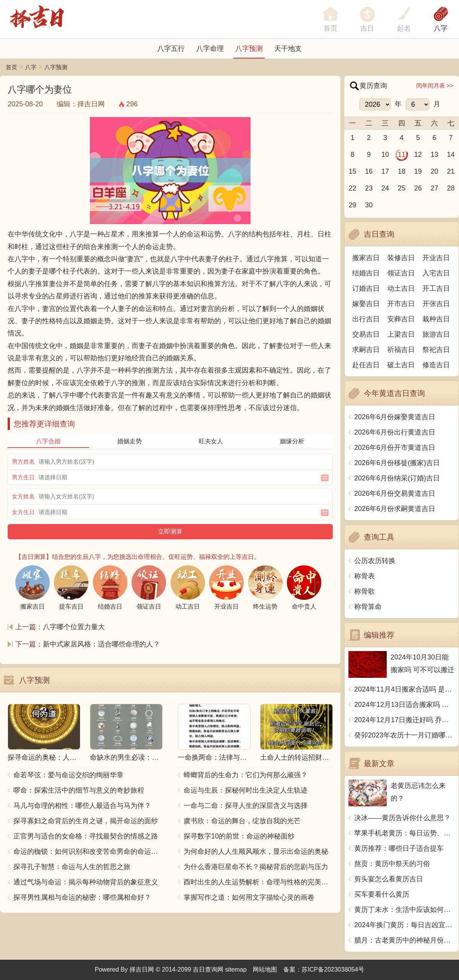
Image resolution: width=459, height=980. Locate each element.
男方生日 (23, 477)
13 (435, 155)
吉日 (367, 28)
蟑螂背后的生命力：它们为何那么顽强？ (246, 775)
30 (369, 205)
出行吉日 (366, 319)
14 (451, 155)
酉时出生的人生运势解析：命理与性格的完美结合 (258, 882)
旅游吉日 (436, 334)
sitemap (236, 969)
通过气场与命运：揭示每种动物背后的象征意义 (86, 882)
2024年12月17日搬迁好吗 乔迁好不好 (404, 720)
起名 (404, 28)
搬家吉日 (366, 258)
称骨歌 (365, 591)
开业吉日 (436, 258)
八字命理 (210, 49)
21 (451, 171)
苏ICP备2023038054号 (333, 969)
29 (352, 205)
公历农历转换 (375, 561)
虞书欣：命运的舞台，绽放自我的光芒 (242, 821)
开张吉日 (436, 304)
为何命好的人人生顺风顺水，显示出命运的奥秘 (256, 851)
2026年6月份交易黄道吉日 (395, 493)
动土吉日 (401, 288)
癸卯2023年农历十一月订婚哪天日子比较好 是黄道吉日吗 (404, 735)
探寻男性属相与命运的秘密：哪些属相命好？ (82, 897)
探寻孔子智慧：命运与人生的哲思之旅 (72, 867)
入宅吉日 (436, 273)
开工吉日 (436, 288)
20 (435, 171)
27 (435, 188)
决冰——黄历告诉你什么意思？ (402, 818)
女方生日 (23, 512)
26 (418, 188)
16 (369, 171)
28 (451, 188)
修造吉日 (436, 365)
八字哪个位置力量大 (74, 627)
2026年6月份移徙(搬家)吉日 (397, 463)
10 (385, 155)
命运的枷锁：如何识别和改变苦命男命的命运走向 (88, 851)
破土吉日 (401, 365)
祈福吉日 (401, 350)
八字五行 (171, 49)
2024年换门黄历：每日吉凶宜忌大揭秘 (404, 925)
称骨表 (365, 576)
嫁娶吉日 (366, 304)
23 (369, 188)
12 (418, 155)
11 (402, 155)
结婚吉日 (366, 273)
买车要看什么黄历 (382, 894)
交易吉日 (366, 334)
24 (385, 188)
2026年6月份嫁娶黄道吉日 (395, 417)
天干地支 (288, 49)
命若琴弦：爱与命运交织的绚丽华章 (68, 775)
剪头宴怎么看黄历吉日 (389, 879)
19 (418, 171)
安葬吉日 (401, 319)
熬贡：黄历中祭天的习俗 (392, 864)
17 (385, 171)
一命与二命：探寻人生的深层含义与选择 (246, 806)
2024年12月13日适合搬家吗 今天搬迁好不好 (404, 705)
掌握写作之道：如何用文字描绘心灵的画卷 (249, 897)
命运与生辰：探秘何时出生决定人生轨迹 (246, 790)
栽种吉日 (436, 319)
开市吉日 (401, 304)
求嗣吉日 (366, 350)
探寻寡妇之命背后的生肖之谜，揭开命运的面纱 (86, 821)
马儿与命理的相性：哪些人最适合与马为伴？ (82, 806)
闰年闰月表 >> (435, 85)
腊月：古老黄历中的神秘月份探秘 (404, 940)
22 (352, 188)
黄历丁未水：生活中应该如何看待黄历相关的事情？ (404, 910)
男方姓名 (23, 462)
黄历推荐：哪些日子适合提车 (399, 848)
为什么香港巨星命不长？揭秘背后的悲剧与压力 (256, 867)
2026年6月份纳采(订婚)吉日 (397, 478)
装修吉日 (401, 258)
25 (402, 188)
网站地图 (265, 969)
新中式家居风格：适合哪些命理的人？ (101, 644)
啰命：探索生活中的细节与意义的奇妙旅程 (79, 790)
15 (352, 171)
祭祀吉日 (436, 350)
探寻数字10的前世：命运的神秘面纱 (239, 836)
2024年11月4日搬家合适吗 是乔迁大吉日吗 (404, 689)
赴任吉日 (366, 365)
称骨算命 (368, 607)
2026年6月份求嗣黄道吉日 (395, 509)
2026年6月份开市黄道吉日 (395, 448)
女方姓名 (23, 496)
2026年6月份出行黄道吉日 (395, 432)
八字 (441, 28)
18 (402, 171)
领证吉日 (401, 273)
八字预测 (249, 49)
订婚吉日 (366, 288)
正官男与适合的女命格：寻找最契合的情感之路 (86, 836)
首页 (11, 67)
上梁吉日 (401, 334)
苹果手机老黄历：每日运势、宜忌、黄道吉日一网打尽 (404, 833)
